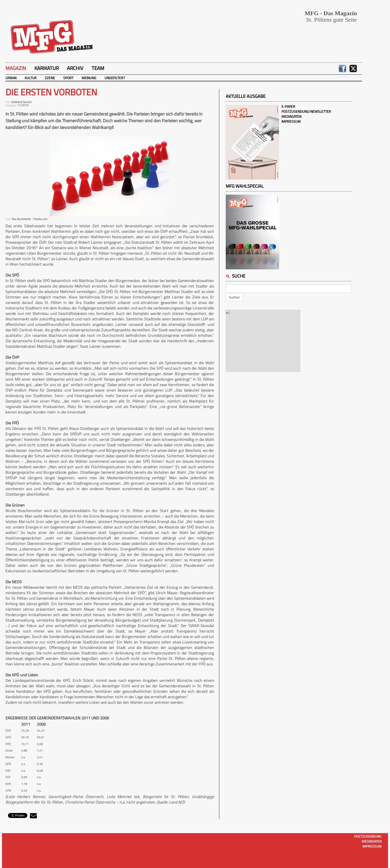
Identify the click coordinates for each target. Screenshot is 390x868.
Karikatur (47, 68)
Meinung (89, 78)
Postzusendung (368, 836)
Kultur (31, 78)
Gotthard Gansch (21, 102)
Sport (68, 78)
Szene (50, 78)
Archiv (75, 68)
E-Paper (288, 106)
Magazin (16, 68)
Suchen (234, 297)
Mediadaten (291, 116)
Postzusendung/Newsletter (306, 111)
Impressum (291, 121)
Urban (11, 78)
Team (98, 68)
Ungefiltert (115, 78)
